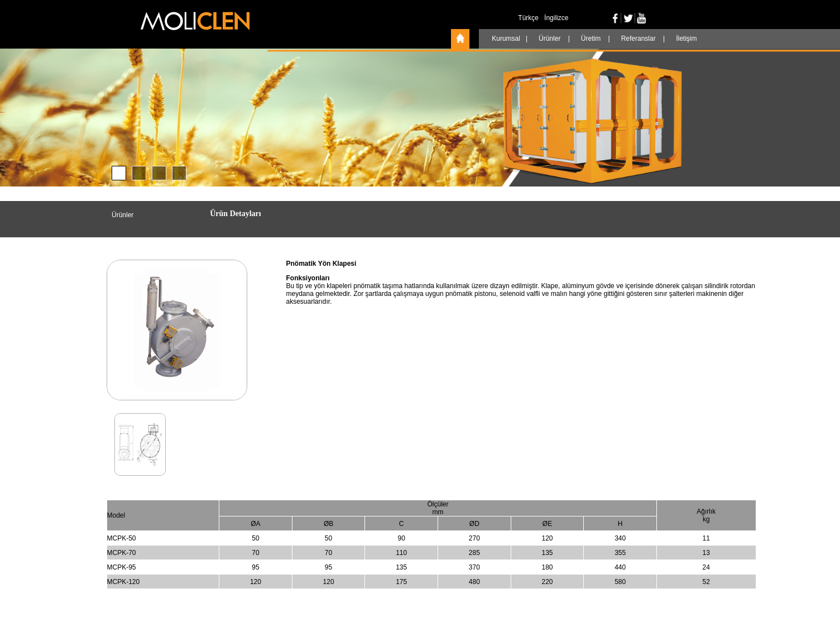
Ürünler (551, 39)
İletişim (686, 39)
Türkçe (528, 18)
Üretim (592, 39)
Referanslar (639, 39)
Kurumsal (507, 39)
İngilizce (556, 18)
